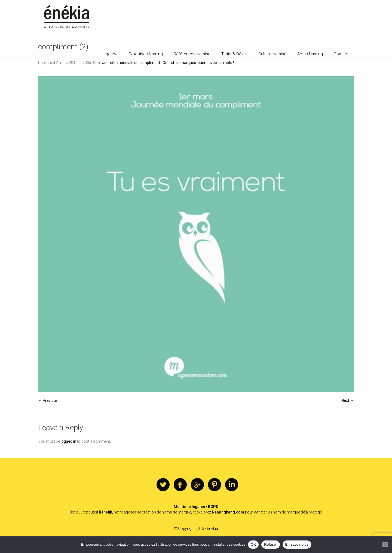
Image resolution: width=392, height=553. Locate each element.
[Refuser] (385, 545)
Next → (348, 400)
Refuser (270, 544)
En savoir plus (297, 544)
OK (253, 544)
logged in (68, 441)
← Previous (48, 400)
